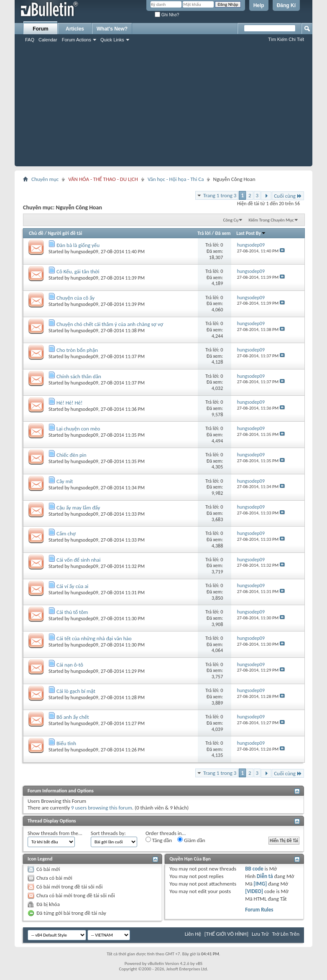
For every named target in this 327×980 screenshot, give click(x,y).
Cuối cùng (288, 196)
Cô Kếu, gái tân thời (78, 271)
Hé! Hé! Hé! (69, 403)
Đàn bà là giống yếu (78, 245)
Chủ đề (36, 233)
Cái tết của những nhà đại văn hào (94, 638)
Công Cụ (231, 220)
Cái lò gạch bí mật (76, 691)
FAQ (30, 40)
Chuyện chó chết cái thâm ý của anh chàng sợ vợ (110, 324)
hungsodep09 (84, 252)
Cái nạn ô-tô (70, 665)
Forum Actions (77, 40)
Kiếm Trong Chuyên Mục (271, 220)
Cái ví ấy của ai (72, 586)
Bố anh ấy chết (73, 717)
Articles (75, 29)
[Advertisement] (163, 108)
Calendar (48, 40)
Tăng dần (159, 840)
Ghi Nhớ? (167, 15)
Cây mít (65, 481)
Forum (40, 29)
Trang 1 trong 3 (220, 195)
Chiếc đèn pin (72, 455)
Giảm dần (191, 840)
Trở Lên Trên (286, 934)
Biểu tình (66, 743)
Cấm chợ (66, 533)
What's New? (112, 29)
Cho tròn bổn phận (77, 350)
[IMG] (261, 884)
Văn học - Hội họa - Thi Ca (176, 179)
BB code (254, 869)
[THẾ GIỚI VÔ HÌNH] (226, 934)
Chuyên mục (45, 179)
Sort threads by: (108, 833)
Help (259, 5)
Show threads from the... (55, 833)
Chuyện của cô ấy (75, 298)
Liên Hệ (193, 934)
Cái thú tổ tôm (72, 612)
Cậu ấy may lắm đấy (78, 508)
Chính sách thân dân (79, 376)
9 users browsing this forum (102, 808)
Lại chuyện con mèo (78, 429)
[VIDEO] (254, 891)
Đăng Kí (286, 5)
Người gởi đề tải (65, 233)
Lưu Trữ (260, 934)
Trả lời (204, 233)
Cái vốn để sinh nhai (79, 560)
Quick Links (112, 40)
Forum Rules (259, 910)
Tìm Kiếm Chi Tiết (286, 39)
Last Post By (251, 233)
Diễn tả (266, 876)
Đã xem (223, 233)
